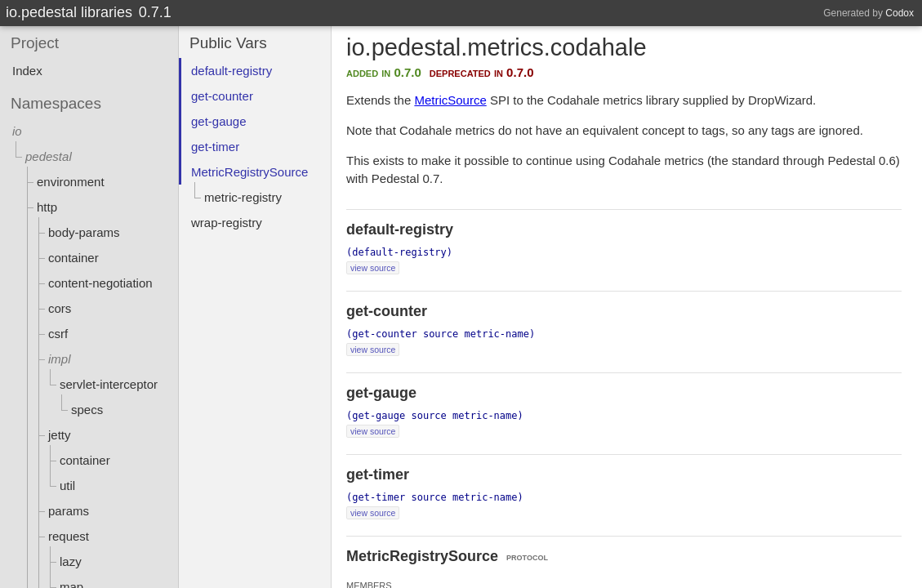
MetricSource (450, 100)
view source (373, 268)
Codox (900, 13)
